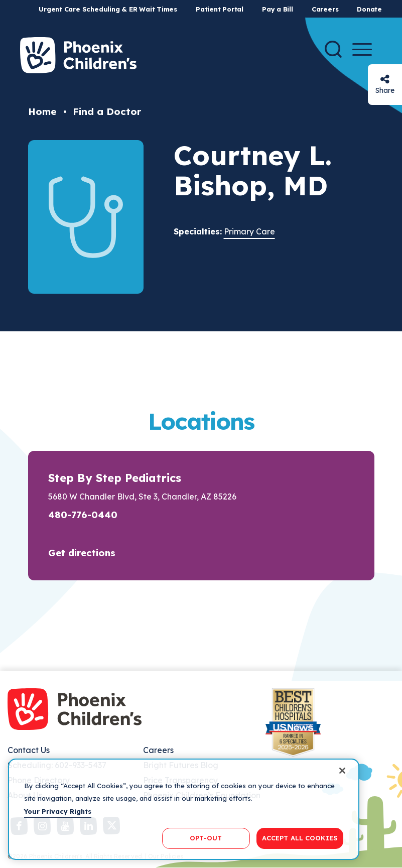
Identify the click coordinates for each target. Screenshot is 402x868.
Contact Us (29, 750)
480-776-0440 (83, 515)
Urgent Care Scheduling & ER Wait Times (108, 9)
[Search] (333, 49)
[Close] (342, 771)
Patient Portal (220, 9)
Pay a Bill (278, 9)
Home (42, 111)
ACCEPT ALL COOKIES (300, 838)
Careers (325, 9)
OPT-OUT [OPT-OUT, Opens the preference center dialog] (206, 838)
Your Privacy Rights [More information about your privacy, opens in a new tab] (58, 811)
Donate (369, 9)
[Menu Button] (362, 49)
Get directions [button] (82, 553)
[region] (184, 809)
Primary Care (249, 231)
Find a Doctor (107, 111)
